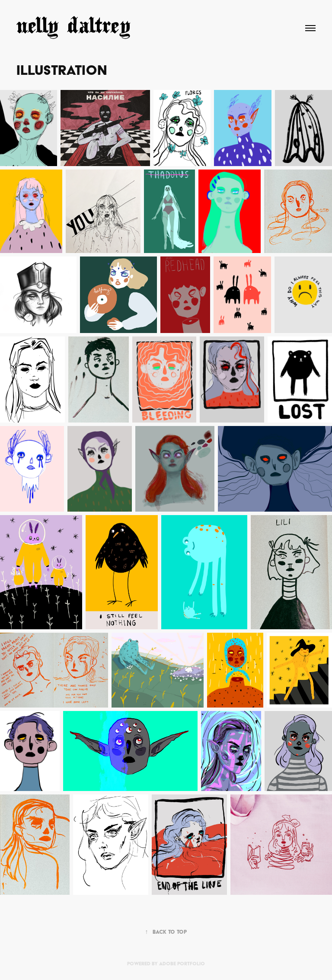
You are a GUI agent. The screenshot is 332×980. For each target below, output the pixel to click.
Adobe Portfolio (182, 964)
